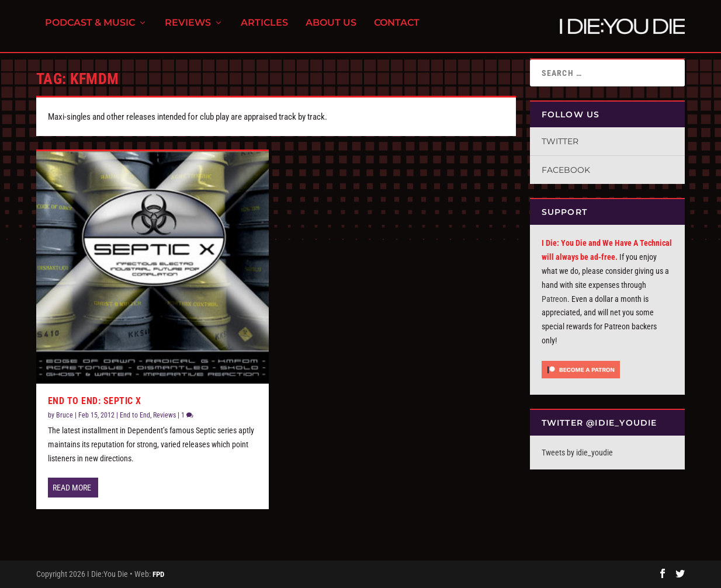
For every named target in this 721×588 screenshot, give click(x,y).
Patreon (554, 299)
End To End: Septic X (95, 401)
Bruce (65, 415)
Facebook (566, 170)
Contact (397, 29)
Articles (264, 29)
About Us (331, 29)
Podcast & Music (90, 29)
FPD (158, 574)
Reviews (188, 29)
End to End (135, 415)
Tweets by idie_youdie (577, 453)
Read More (72, 488)
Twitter (560, 141)
